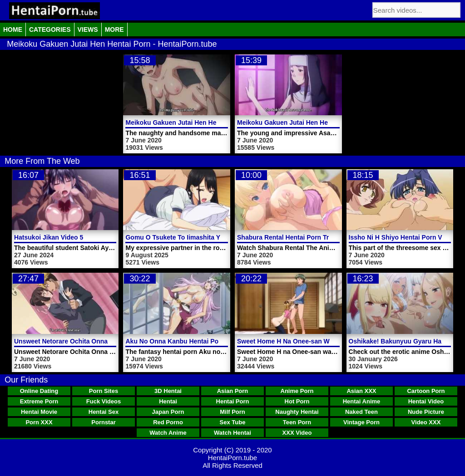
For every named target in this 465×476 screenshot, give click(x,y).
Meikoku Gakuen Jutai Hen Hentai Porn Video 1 (308, 123)
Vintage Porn (361, 422)
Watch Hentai (232, 433)
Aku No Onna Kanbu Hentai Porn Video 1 (187, 341)
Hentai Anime (362, 401)
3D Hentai (168, 391)
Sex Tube (233, 422)
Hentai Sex (104, 412)
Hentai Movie (39, 412)
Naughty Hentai (297, 412)
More (114, 29)
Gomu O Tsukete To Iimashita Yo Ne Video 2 (191, 237)
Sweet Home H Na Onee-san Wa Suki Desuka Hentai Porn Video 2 (336, 341)
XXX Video (297, 433)
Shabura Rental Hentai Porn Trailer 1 (292, 237)
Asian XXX (361, 391)
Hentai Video (426, 401)
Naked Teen (361, 412)
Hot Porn (297, 401)
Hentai (168, 401)
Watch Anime (168, 433)
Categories (50, 29)
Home (13, 29)
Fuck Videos (104, 401)
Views (88, 29)
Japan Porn (168, 412)
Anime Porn (297, 391)
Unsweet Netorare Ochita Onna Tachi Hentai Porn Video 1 (101, 341)
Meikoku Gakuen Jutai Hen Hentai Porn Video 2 (197, 123)
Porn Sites (104, 391)
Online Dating (39, 391)
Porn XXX (39, 422)
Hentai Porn (233, 401)
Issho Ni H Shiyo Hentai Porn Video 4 (405, 237)
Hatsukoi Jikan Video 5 (49, 237)
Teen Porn (297, 422)
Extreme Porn (39, 401)
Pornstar (103, 422)
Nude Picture (426, 412)
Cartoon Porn (426, 391)
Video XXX (426, 422)
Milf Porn (232, 412)
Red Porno (168, 422)
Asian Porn (233, 391)
